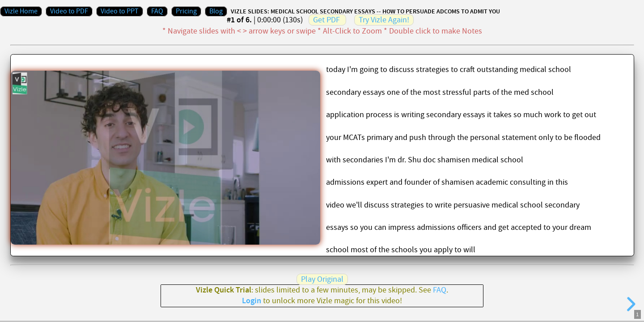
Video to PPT (120, 11)
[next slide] (630, 304)
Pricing (186, 11)
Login (252, 301)
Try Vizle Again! (384, 20)
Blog (216, 11)
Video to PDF (69, 11)
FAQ (157, 11)
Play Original (322, 279)
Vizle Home (21, 11)
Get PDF (326, 20)
